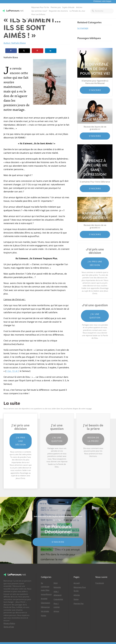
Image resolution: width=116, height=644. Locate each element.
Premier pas (56, 7)
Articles (79, 7)
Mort (56, 583)
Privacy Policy (9, 623)
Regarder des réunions (58, 11)
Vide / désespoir (58, 593)
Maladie (57, 587)
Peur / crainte (57, 605)
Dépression (45, 603)
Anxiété (44, 599)
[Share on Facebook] (11, 51)
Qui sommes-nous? (39, 11)
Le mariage (83, 28)
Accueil (77, 583)
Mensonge (45, 607)
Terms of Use (9, 627)
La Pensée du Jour (77, 11)
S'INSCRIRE (58, 542)
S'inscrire (95, 90)
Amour (56, 611)
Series (76, 599)
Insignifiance (46, 594)
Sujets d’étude (68, 7)
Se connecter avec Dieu (45, 587)
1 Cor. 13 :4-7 (12, 371)
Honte (43, 616)
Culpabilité (58, 599)
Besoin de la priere (93, 439)
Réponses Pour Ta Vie (40, 7)
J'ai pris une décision (95, 263)
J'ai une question (95, 316)
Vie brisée (45, 611)
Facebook (100, 583)
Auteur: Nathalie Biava (15, 43)
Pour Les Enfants (38, 14)
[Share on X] (24, 51)
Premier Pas (79, 604)
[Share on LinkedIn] (51, 51)
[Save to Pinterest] (37, 51)
